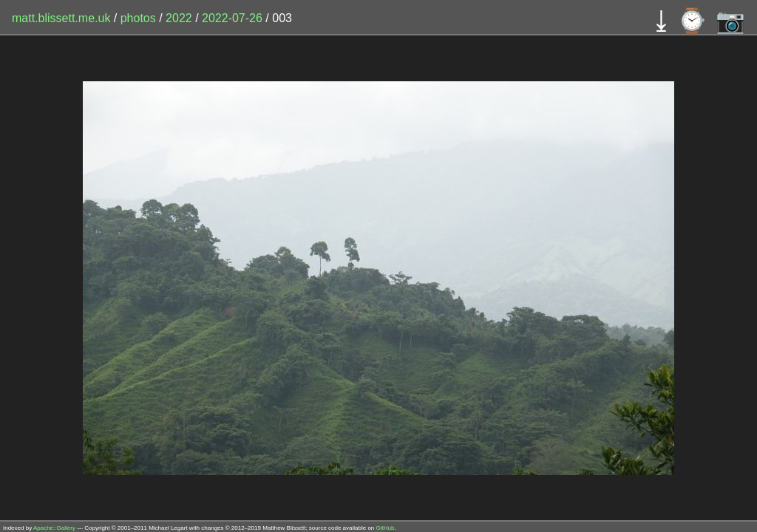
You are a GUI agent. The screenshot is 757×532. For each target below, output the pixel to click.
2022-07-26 (232, 18)
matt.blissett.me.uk (61, 18)
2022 (179, 18)
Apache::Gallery (54, 528)
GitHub (386, 528)
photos (138, 18)
